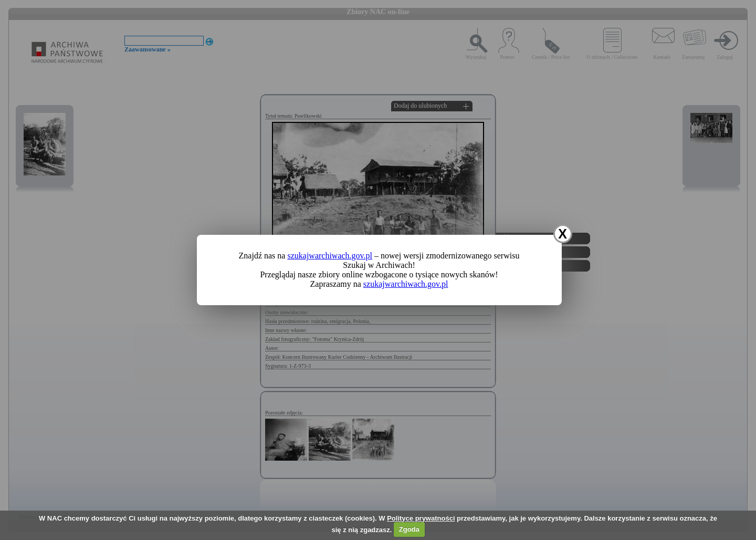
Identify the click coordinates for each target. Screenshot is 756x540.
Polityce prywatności (421, 518)
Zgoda (409, 529)
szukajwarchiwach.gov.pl (330, 256)
